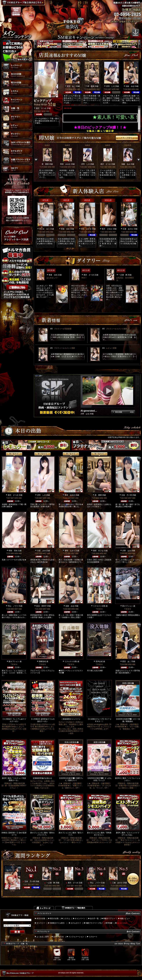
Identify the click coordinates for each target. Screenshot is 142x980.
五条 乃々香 (127, 495)
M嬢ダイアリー (109, 919)
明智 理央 (13, 551)
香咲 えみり (70, 551)
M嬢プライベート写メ (94, 923)
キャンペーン (80, 919)
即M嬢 (110, 923)
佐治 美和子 (41, 606)
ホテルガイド (76, 923)
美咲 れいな (98, 551)
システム (67, 919)
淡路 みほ (130, 86)
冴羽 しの (110, 86)
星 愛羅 (91, 86)
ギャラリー (41, 923)
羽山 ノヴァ (13, 606)
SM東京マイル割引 (57, 923)
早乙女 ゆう (44, 229)
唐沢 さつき (41, 108)
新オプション (128, 606)
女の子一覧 (94, 919)
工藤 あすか (117, 883)
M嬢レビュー (125, 919)
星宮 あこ (71, 86)
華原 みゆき (65, 164)
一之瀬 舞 (123, 275)
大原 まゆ (41, 551)
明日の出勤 (54, 919)
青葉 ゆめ (65, 229)
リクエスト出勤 (99, 606)
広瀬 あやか (128, 229)
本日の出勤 (41, 919)
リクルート (93, 937)
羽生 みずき (86, 229)
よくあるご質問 (43, 937)
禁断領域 (42, 661)
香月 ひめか (107, 229)
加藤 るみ (126, 164)
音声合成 (99, 661)
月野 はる (127, 551)
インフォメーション (76, 937)
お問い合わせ (59, 937)
